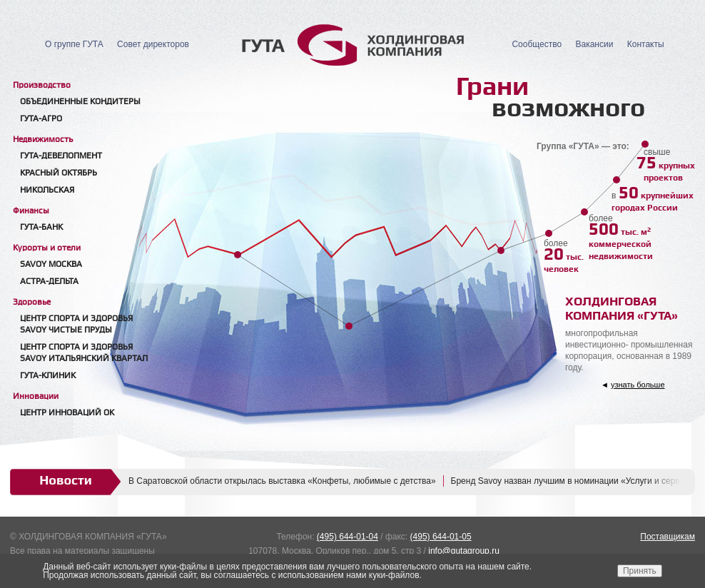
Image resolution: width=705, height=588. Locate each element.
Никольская (47, 190)
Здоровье (32, 302)
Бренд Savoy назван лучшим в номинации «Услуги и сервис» (573, 481)
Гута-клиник (48, 376)
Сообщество (537, 44)
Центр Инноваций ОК (67, 413)
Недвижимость (43, 140)
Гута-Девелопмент (61, 156)
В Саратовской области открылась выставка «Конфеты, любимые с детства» (282, 481)
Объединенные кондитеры (80, 102)
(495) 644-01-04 (348, 537)
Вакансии (594, 44)
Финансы (31, 211)
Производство (42, 85)
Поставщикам (668, 537)
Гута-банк (41, 227)
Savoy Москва (51, 264)
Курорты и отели (47, 248)
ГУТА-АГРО (41, 119)
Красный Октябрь (59, 173)
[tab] (88, 85)
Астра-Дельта (49, 282)
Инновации (36, 396)
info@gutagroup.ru (464, 551)
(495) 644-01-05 (441, 537)
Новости (66, 480)
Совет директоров (153, 44)
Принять (640, 571)
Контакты (646, 44)
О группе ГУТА (74, 44)
